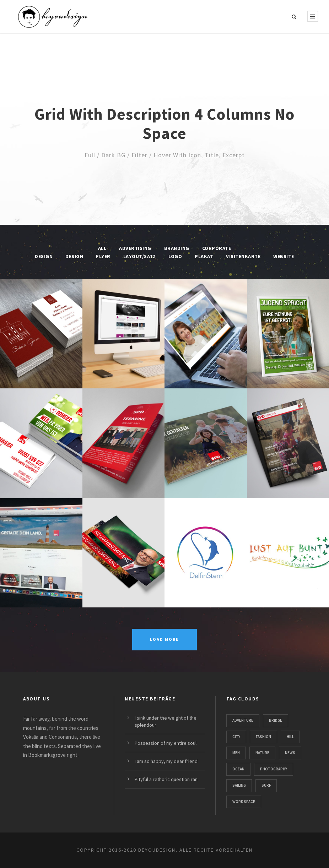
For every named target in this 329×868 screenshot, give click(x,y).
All (102, 248)
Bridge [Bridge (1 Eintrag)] (276, 720)
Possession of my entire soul (166, 743)
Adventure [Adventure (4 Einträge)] (243, 720)
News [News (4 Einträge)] (290, 753)
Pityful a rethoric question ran (166, 779)
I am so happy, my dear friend (166, 761)
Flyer (103, 256)
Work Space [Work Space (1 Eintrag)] (244, 802)
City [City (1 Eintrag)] (236, 737)
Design (74, 256)
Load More (164, 639)
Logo (175, 256)
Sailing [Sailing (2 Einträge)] (239, 785)
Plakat (204, 256)
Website (284, 256)
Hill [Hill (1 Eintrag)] (290, 737)
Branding (177, 248)
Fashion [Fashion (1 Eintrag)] (263, 737)
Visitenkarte (243, 256)
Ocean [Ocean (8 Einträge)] (238, 769)
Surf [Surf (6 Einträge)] (266, 785)
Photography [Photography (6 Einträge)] (274, 769)
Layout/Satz (140, 256)
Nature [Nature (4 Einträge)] (262, 753)
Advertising (135, 248)
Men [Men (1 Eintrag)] (236, 753)
